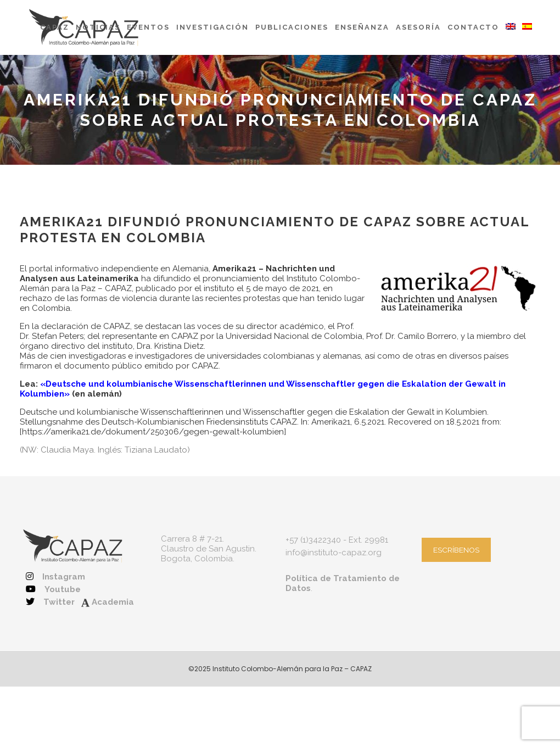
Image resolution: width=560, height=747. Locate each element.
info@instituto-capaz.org (334, 553)
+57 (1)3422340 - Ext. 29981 (337, 540)
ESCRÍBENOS (456, 550)
